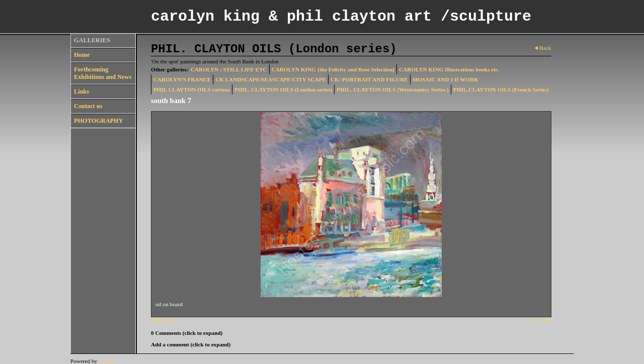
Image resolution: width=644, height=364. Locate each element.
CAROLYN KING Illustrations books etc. (449, 69)
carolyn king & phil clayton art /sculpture (341, 17)
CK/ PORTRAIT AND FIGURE (369, 79)
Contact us (88, 106)
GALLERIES (92, 40)
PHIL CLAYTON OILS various (192, 89)
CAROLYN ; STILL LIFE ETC (229, 69)
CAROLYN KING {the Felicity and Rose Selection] (333, 69)
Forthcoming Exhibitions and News (103, 73)
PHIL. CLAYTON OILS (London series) (283, 89)
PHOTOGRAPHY (99, 121)
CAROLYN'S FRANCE (182, 79)
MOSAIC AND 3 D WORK (446, 79)
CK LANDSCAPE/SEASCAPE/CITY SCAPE (271, 79)
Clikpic (107, 361)
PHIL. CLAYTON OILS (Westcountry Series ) (393, 89)
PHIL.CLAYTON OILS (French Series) (501, 89)
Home (82, 55)
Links (82, 92)
